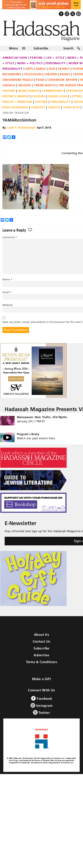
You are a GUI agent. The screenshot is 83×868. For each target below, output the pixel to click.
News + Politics (30, 63)
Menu (14, 48)
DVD (52, 69)
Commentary (52, 91)
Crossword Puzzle (18, 80)
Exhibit (64, 69)
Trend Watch (45, 85)
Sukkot (54, 107)
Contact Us (42, 641)
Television (33, 74)
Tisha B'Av (71, 107)
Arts (29, 69)
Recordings (12, 74)
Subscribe (41, 48)
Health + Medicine (17, 102)
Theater (51, 74)
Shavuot (38, 107)
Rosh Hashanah (15, 107)
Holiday (25, 85)
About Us (41, 635)
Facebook (41, 698)
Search (68, 48)
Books (65, 74)
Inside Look (58, 96)
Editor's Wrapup (16, 96)
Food (40, 80)
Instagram (41, 705)
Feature (36, 58)
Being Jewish (29, 91)
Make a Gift (41, 679)
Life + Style (55, 58)
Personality (56, 63)
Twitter (41, 712)
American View (15, 58)
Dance (41, 69)
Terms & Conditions (41, 662)
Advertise (41, 655)
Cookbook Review (62, 80)
